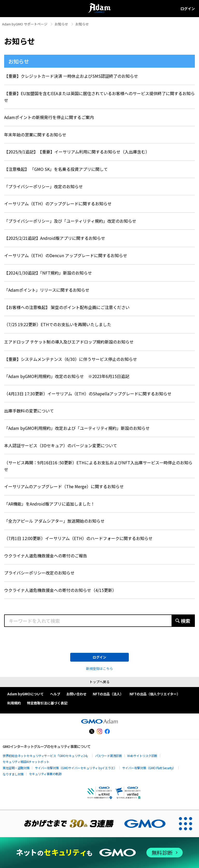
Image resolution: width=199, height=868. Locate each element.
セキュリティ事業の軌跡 (45, 774)
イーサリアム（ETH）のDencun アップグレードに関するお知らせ (66, 255)
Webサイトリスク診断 (142, 756)
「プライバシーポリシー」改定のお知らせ (44, 186)
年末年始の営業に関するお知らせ (35, 135)
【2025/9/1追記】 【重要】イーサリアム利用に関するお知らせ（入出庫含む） (77, 152)
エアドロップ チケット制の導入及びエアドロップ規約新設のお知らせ (69, 342)
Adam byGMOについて (26, 694)
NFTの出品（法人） (108, 694)
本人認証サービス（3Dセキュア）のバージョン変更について (61, 445)
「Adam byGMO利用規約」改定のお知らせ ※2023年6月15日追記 (67, 376)
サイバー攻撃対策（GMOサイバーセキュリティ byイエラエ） (76, 768)
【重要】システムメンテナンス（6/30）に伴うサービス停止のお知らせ (71, 359)
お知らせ (61, 24)
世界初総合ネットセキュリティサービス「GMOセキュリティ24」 (46, 756)
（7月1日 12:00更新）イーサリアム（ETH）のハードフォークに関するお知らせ (78, 538)
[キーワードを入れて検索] (99, 621)
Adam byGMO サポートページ (25, 24)
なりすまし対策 (13, 774)
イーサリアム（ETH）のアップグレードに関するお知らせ (58, 204)
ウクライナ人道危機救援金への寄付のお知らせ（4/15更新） (60, 590)
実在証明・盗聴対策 (16, 768)
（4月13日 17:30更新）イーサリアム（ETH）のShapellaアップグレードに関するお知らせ (88, 394)
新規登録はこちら (99, 668)
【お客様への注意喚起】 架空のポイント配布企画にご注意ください (67, 307)
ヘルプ (55, 694)
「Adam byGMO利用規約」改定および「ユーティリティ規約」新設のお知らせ (77, 428)
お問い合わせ (76, 694)
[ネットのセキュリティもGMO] (99, 853)
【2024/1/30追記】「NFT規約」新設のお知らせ (48, 273)
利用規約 (14, 703)
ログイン (188, 9)
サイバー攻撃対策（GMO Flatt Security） (149, 768)
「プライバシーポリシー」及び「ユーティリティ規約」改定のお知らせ (70, 221)
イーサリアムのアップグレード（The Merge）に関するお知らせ (64, 486)
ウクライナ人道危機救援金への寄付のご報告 (46, 556)
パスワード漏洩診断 (109, 756)
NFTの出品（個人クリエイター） (155, 694)
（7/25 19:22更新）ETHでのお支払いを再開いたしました (58, 324)
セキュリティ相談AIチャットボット (26, 762)
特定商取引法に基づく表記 (47, 703)
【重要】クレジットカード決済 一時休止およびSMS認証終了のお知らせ (71, 76)
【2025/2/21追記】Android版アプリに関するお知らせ (55, 238)
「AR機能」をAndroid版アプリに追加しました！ (49, 504)
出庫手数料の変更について (29, 411)
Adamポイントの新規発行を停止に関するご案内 (49, 117)
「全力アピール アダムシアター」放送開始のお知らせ (54, 521)
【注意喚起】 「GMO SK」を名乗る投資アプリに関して (56, 169)
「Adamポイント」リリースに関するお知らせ (47, 290)
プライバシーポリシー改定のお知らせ (39, 573)
